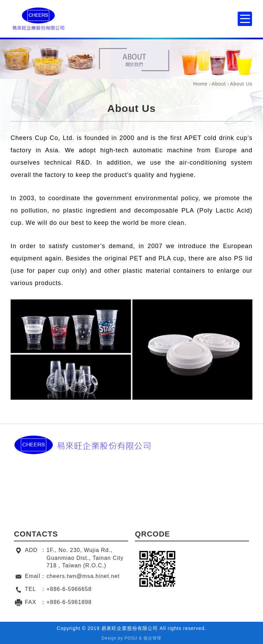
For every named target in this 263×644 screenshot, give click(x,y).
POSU (131, 638)
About (219, 84)
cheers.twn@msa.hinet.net (83, 576)
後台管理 (152, 638)
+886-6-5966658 (69, 589)
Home (200, 84)
